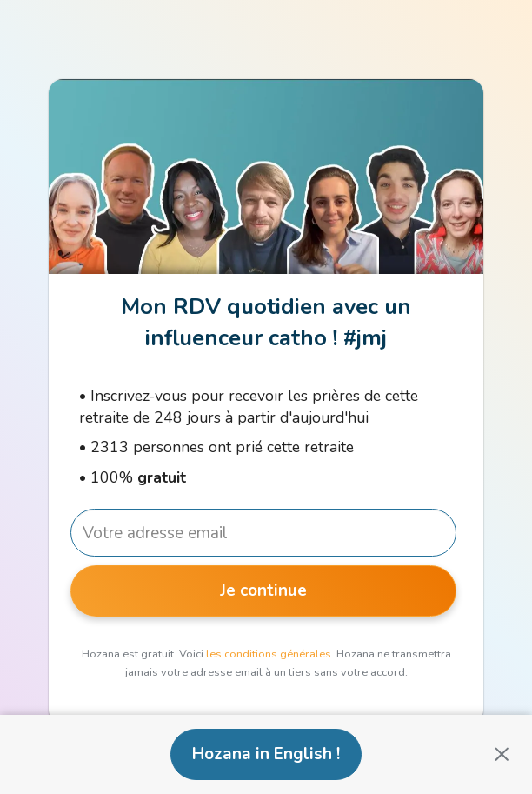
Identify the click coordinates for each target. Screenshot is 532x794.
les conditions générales (269, 654)
